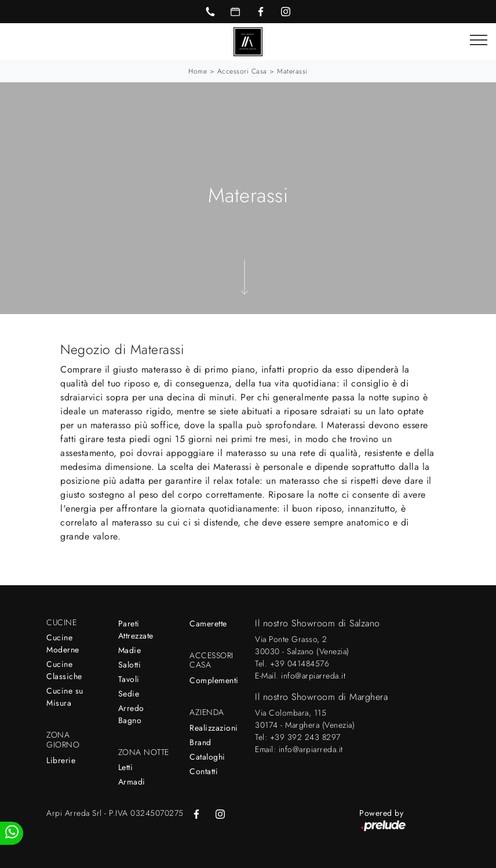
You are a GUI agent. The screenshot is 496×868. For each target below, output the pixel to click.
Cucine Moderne (63, 643)
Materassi (292, 71)
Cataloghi (207, 757)
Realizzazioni (214, 728)
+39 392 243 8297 (305, 737)
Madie (130, 650)
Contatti (204, 771)
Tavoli (129, 679)
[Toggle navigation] (479, 41)
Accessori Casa (242, 71)
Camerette (208, 623)
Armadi (132, 782)
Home (198, 71)
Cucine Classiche (64, 670)
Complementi (214, 680)
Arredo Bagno (131, 714)
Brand (200, 742)
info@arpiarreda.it (313, 676)
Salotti (130, 665)
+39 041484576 (300, 663)
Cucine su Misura (65, 697)
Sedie (129, 694)
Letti (126, 767)
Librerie (61, 760)
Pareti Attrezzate (136, 630)
